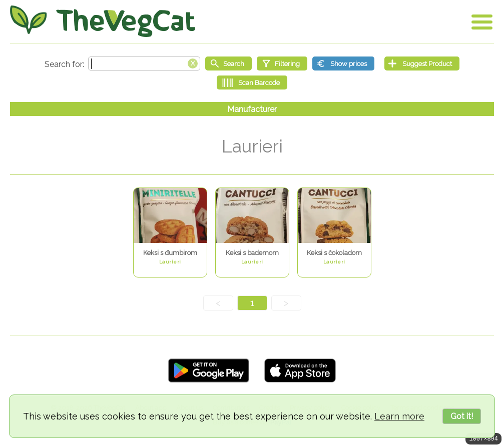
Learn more (399, 416)
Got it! (462, 416)
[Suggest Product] (422, 63)
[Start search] (228, 63)
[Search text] (144, 63)
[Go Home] (103, 21)
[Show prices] (343, 63)
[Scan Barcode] (252, 82)
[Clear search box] (193, 62)
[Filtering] (282, 63)
